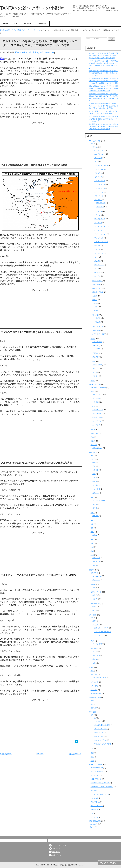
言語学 (93, 441)
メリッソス (98, 158)
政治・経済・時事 (95, 697)
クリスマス (96, 562)
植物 (94, 588)
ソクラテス (98, 211)
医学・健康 (92, 615)
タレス (97, 162)
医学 (92, 618)
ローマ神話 (96, 398)
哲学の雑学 (96, 330)
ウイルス (96, 625)
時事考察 (94, 708)
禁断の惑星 (94, 810)
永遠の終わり (99, 733)
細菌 (94, 621)
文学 (92, 715)
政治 (92, 700)
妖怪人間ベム (95, 802)
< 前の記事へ (6, 754)
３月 (92, 513)
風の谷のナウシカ (97, 768)
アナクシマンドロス (101, 165)
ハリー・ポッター (100, 729)
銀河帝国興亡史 (100, 736)
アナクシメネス (100, 169)
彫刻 (92, 761)
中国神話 (96, 402)
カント (97, 269)
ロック (97, 257)
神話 (92, 391)
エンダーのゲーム (100, 740)
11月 (92, 551)
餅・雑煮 (96, 485)
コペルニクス (97, 576)
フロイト (96, 368)
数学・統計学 (95, 604)
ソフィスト (98, 200)
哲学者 (95, 147)
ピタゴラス (98, 173)
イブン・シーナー (100, 230)
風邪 (92, 641)
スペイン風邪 (97, 644)
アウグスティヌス (100, 227)
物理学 (95, 595)
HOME (5, 24)
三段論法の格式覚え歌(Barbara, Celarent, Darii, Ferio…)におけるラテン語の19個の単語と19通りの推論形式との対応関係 (103, 106)
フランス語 (94, 682)
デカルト (97, 249)
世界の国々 (94, 433)
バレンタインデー (99, 501)
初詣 (94, 466)
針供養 (95, 508)
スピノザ (97, 261)
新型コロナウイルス (101, 628)
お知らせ (92, 827)
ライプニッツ (99, 265)
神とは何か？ (97, 288)
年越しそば (96, 558)
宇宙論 (95, 304)
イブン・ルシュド (100, 234)
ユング (95, 372)
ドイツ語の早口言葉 (99, 678)
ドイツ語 (94, 675)
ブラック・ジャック (97, 771)
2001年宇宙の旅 (96, 779)
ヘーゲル (97, 272)
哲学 (92, 144)
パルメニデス (99, 150)
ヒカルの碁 (94, 798)
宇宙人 (97, 307)
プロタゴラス (101, 203)
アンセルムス (99, 238)
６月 (92, 528)
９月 (92, 543)
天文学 (95, 599)
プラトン (97, 215)
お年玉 (95, 478)
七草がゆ (96, 493)
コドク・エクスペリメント (100, 794)
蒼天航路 (94, 791)
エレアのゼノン (100, 154)
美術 (92, 753)
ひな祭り (96, 516)
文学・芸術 (92, 712)
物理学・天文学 (96, 592)
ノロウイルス (99, 636)
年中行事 (92, 452)
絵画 (92, 757)
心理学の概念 (97, 365)
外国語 (91, 668)
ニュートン (96, 580)
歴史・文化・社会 (23, 52)
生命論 (95, 296)
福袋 (94, 462)
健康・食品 (94, 649)
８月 (92, 539)
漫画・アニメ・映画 (96, 765)
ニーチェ (97, 276)
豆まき (95, 504)
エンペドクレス (100, 185)
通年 (92, 455)
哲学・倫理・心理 (95, 141)
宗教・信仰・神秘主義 (98, 388)
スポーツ (94, 445)
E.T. (92, 813)
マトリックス (95, 775)
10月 (92, 547)
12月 (92, 555)
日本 (92, 437)
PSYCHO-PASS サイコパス (100, 783)
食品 (94, 663)
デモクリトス (99, 196)
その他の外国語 (96, 694)
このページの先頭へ (110, 863)
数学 (94, 607)
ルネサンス (96, 425)
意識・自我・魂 (98, 327)
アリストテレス (100, 219)
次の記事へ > (75, 754)
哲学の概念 (96, 285)
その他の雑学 (93, 824)
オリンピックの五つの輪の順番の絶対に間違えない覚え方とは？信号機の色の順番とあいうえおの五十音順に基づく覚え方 (103, 56)
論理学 (93, 381)
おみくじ (96, 470)
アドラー (96, 376)
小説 (94, 718)
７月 (92, 532)
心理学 (93, 362)
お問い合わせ (42, 24)
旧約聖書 (96, 353)
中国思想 (97, 318)
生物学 (93, 584)
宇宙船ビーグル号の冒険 (103, 744)
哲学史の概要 (97, 281)
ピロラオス (98, 177)
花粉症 (95, 659)
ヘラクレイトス (100, 181)
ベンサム (97, 349)
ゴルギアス (100, 207)
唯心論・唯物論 (98, 292)
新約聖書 (96, 357)
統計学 (95, 610)
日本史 (93, 430)
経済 (92, 704)
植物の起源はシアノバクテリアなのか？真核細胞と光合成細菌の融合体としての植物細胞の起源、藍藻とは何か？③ (103, 88)
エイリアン (94, 817)
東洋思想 (96, 315)
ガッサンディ (99, 253)
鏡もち (95, 481)
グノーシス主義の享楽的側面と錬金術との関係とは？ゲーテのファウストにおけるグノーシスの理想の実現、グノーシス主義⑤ (103, 81)
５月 (92, 524)
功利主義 (96, 346)
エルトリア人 (97, 421)
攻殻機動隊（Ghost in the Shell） (102, 787)
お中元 (95, 535)
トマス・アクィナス (101, 242)
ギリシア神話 (97, 394)
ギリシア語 (94, 686)
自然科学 (92, 570)
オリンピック (97, 448)
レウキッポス (99, 192)
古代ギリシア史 (47, 52)
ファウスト (98, 721)
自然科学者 (94, 573)
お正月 (93, 459)
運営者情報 (27, 24)
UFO (96, 310)
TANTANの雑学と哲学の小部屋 (32, 8)
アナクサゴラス (100, 188)
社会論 (95, 300)
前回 (2, 59)
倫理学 (93, 339)
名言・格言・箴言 (99, 334)
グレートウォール (97, 806)
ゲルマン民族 (97, 417)
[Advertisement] (40, 142)
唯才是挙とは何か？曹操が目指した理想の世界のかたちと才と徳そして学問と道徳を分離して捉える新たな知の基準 (103, 127)
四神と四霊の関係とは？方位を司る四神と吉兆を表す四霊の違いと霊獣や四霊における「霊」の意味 (103, 73)
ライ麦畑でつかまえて (102, 725)
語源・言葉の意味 (95, 821)
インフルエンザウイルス (103, 632)
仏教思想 (97, 322)
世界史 (36, 52)
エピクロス (98, 223)
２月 (92, 497)
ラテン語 (94, 690)
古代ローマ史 (97, 414)
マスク (95, 652)
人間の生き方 (97, 342)
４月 (92, 520)
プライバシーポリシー (60, 845)
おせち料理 (96, 489)
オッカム (97, 246)
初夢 (94, 474)
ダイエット (96, 655)
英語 (92, 671)
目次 (16, 24)
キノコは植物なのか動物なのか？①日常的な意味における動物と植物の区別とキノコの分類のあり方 (103, 119)
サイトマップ (57, 849)
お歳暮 (95, 565)
